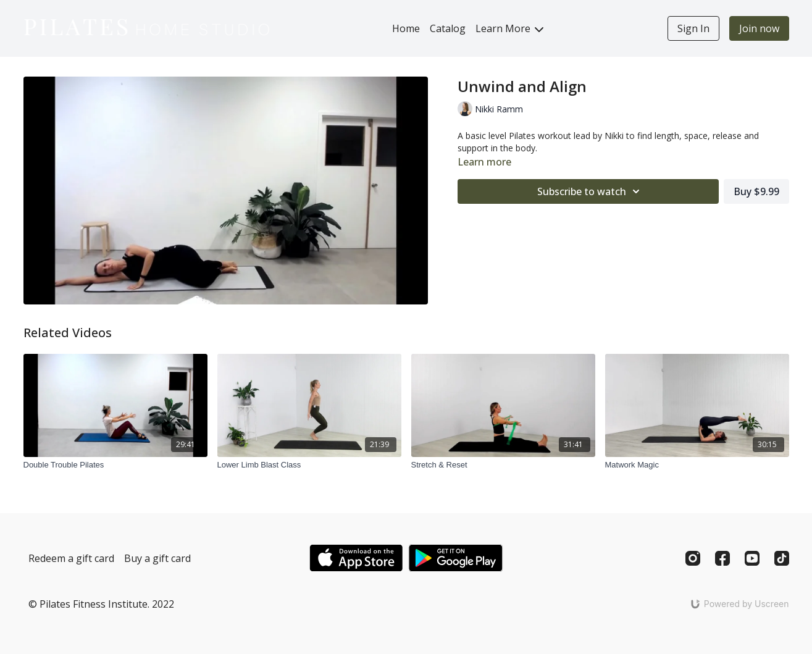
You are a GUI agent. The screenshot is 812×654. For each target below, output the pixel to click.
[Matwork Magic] (697, 465)
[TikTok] (782, 558)
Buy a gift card (157, 558)
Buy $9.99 (756, 191)
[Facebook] (722, 558)
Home (406, 28)
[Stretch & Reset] (503, 465)
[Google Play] (456, 558)
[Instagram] (693, 558)
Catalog (448, 28)
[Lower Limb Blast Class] (309, 465)
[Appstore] (356, 558)
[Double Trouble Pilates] (115, 465)
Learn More (509, 28)
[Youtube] (752, 558)
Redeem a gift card (71, 558)
